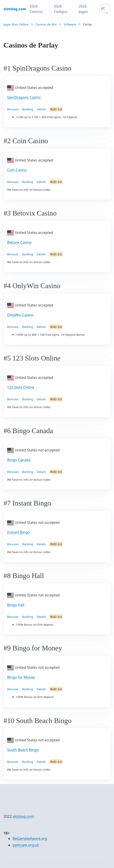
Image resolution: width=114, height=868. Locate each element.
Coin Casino (17, 170)
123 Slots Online (21, 387)
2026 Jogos (83, 9)
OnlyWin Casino (20, 315)
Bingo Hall (16, 605)
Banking (27, 109)
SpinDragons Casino (24, 97)
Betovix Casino (19, 242)
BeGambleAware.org (30, 839)
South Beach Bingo (23, 750)
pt (103, 8)
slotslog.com (23, 816)
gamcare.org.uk (26, 845)
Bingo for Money (21, 677)
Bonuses (13, 109)
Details (41, 109)
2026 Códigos (61, 9)
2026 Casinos (36, 9)
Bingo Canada (19, 460)
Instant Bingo (18, 532)
